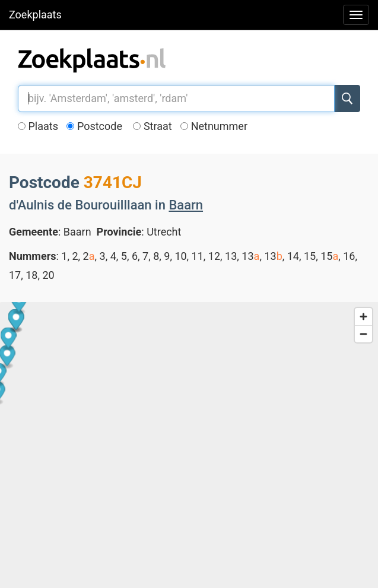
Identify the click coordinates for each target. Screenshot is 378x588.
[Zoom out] (363, 334)
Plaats (38, 126)
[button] (134, 551)
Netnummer (214, 126)
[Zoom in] (363, 317)
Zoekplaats (35, 15)
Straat (152, 126)
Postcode (94, 126)
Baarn (186, 205)
